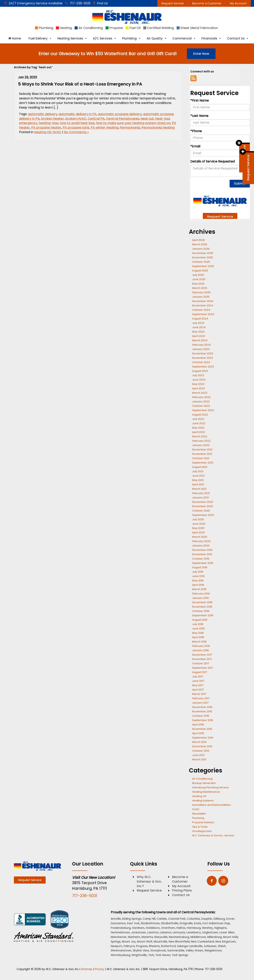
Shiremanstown (121, 951)
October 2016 (201, 716)
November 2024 (203, 305)
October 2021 (201, 458)
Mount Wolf (145, 942)
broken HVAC (76, 119)
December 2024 (203, 301)
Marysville (161, 937)
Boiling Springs (132, 919)
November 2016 (202, 711)
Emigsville (186, 923)
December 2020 (203, 502)
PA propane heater (46, 127)
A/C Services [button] (103, 38)
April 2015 (198, 733)
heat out (147, 119)
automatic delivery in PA (78, 114)
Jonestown (139, 932)
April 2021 (198, 484)
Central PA (96, 119)
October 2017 (201, 663)
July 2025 (198, 275)
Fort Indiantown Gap (216, 923)
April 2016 (198, 725)
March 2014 (199, 742)
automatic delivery (43, 114)
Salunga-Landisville (190, 946)
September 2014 (203, 738)
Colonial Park (177, 919)
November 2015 (202, 729)
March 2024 (200, 340)
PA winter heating (104, 127)
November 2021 (202, 454)
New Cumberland (203, 942)
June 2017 (198, 681)
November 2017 (202, 659)
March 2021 (199, 489)
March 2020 (200, 537)
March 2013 (199, 759)
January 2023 (201, 402)
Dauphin (207, 919)
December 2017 (202, 655)
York (151, 955)
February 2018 (201, 646)
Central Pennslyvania (123, 119)
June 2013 (198, 755)
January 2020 (201, 546)
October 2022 (201, 406)
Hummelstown (120, 932)
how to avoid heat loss (77, 123)
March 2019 (199, 589)
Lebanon (166, 932)
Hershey (207, 928)
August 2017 (200, 672)
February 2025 (201, 292)
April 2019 (198, 585)
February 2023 (201, 397)
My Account (238, 3)
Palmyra (129, 946)
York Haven (163, 955)
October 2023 (201, 362)
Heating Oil (43, 132)
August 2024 (200, 319)
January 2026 (201, 249)
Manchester (119, 937)
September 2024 (203, 314)
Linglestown (210, 932)
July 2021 (198, 471)
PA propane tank (76, 127)
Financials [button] (209, 38)
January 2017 (200, 703)
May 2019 (198, 580)
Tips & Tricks (200, 827)
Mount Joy (129, 942)
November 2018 (202, 607)
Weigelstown (213, 951)
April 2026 (198, 240)
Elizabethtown (150, 923)
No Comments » (76, 132)
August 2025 (200, 271)
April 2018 (198, 637)
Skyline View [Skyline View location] (141, 951)
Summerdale (176, 951)
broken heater (52, 119)
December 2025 (203, 253)
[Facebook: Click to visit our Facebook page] (212, 881)
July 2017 (198, 677)
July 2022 (198, 419)
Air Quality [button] (155, 38)
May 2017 (198, 685)
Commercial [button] (182, 38)
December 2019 (202, 550)
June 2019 (198, 576)
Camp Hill (149, 919)
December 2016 (202, 707)
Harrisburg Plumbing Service (210, 787)
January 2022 (201, 445)
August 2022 (200, 415)
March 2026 (200, 244)
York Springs (180, 955)
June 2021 (198, 476)
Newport (116, 946)
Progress (142, 946)
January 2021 (200, 498)
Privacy (100, 969)
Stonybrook (158, 951)
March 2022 (200, 436)
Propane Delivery (203, 822)
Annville (116, 919)
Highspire (220, 928)
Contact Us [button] (236, 38)
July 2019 (198, 572)
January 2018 (200, 650)
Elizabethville (170, 923)
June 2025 (199, 279)
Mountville (161, 942)
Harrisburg (194, 928)
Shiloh (222, 946)
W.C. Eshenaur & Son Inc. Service (213, 835)
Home (15, 38)
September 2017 (203, 668)
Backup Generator (204, 783)
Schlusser (210, 946)
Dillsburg (219, 919)
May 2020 (198, 528)
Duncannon (118, 923)
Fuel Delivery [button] (38, 38)
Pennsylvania (130, 127)
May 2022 (198, 428)
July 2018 (198, 624)
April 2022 (198, 432)
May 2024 (198, 332)
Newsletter (199, 814)
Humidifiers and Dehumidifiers (211, 805)
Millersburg (215, 937)
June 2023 (199, 380)
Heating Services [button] (70, 38)
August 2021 (200, 467)
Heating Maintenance (206, 792)
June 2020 (199, 524)
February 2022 (201, 441)
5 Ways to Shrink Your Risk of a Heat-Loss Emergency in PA (80, 84)
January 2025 (201, 297)
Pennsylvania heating (158, 127)
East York (133, 923)
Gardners (138, 928)
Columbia (193, 919)
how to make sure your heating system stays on (133, 123)
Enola (198, 923)
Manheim (134, 937)
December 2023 (203, 353)
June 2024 (199, 327)
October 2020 (201, 511)
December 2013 (202, 746)
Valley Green (194, 951)
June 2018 (198, 628)
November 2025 (203, 257)
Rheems (154, 946)
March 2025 (200, 288)
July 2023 (198, 375)
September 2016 (203, 720)
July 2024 (198, 323)
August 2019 (200, 567)
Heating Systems (203, 801)
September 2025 (203, 266)
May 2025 (198, 284)
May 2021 (198, 480)
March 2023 (200, 393)
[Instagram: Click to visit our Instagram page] (223, 881)
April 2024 (199, 336)
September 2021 (203, 463)
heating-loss (49, 123)
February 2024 (201, 345)
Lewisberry (194, 932)
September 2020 (203, 515)
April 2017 (198, 690)
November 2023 (203, 358)
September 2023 (203, 367)
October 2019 (201, 559)
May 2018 (198, 633)
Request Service (173, 3)
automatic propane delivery (120, 114)
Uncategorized (202, 831)
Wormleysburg (120, 955)
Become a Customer (207, 3)
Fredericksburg (121, 928)
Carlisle (162, 919)
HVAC (57, 132)
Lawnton (153, 932)
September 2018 (203, 615)
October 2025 (201, 262)
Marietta (147, 937)
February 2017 (201, 698)
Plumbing (198, 818)
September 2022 (203, 410)
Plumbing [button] (129, 38)
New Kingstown (226, 942)
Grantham (168, 928)
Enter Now (201, 54)
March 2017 (199, 694)
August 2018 (200, 620)
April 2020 (198, 532)
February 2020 (201, 541)
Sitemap (87, 969)
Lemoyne (179, 932)
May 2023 (198, 384)
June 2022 (199, 423)
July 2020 (198, 519)
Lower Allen (227, 932)
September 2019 (203, 563)
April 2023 (198, 388)
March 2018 (199, 642)
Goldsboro (153, 928)
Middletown (198, 937)
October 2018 (201, 611)
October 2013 (201, 751)
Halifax (181, 928)
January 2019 (200, 598)
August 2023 (200, 371)
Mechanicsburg (179, 937)
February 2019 (201, 594)
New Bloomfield (179, 942)
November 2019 (202, 554)
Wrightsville (139, 955)
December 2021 (202, 450)
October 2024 (201, 310)
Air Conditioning (202, 779)
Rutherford (168, 946)
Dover (230, 919)
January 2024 (201, 349)
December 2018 (202, 602)
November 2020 (203, 506)
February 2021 (201, 493)
